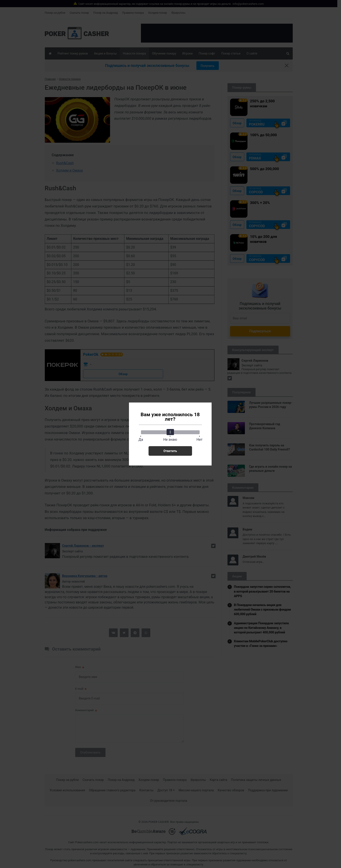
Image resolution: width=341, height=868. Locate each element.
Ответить (170, 451)
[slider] (170, 432)
